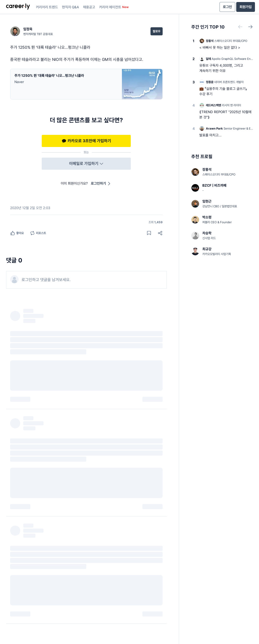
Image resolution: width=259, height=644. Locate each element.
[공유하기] (160, 233)
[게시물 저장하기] (149, 233)
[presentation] (18, 7)
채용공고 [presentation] (89, 7)
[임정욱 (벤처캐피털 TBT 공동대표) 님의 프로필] (31, 31)
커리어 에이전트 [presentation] (114, 7)
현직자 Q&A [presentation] (70, 7)
